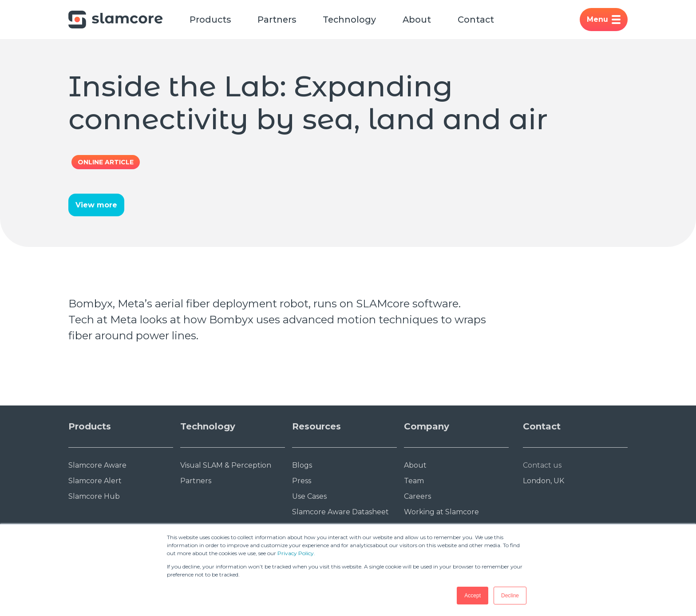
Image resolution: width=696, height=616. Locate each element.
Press (302, 481)
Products (211, 20)
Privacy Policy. (296, 553)
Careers (417, 497)
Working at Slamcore (441, 512)
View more (96, 205)
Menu (604, 20)
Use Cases (309, 497)
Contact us (542, 466)
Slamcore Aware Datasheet (340, 512)
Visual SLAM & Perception (226, 466)
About (420, 20)
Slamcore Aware (97, 466)
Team (414, 481)
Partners (278, 20)
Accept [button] (473, 596)
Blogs (302, 466)
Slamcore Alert (95, 481)
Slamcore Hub (94, 497)
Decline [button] (510, 596)
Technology (352, 20)
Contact (480, 20)
